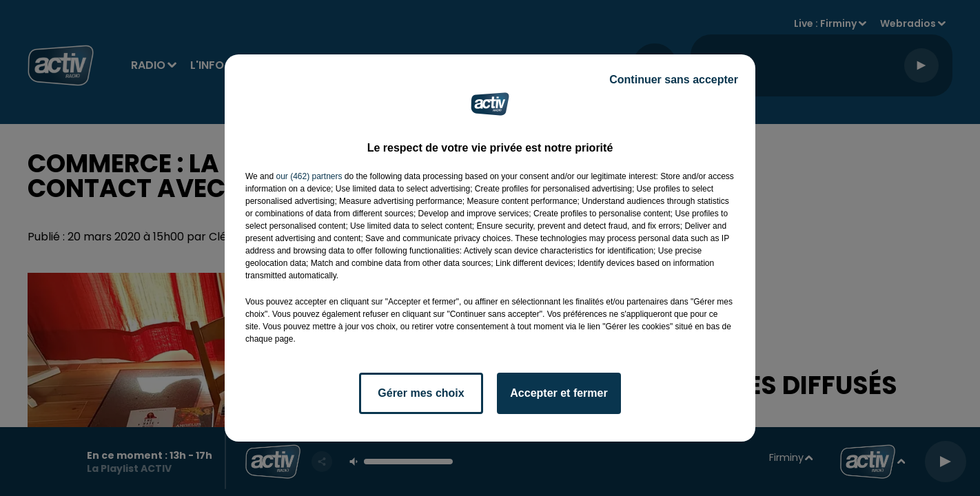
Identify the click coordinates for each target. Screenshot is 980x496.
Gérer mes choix (421, 393)
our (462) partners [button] (309, 176)
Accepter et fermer (559, 393)
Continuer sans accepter (674, 80)
